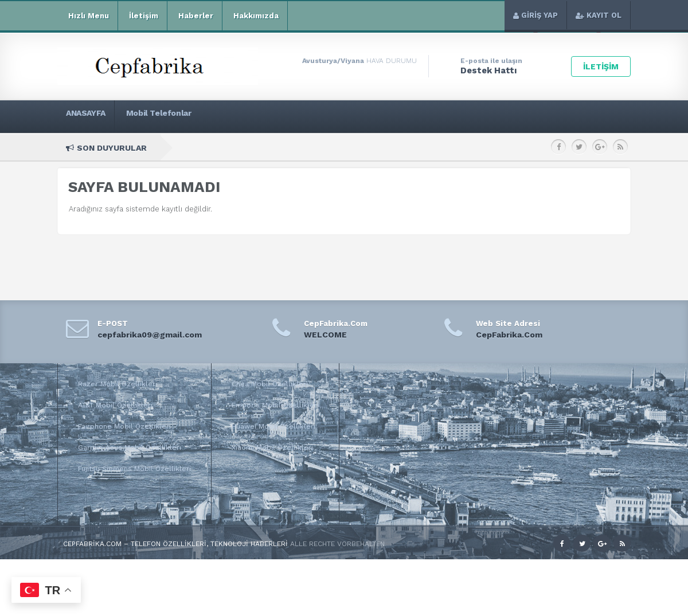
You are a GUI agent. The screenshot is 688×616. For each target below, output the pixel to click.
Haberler (195, 16)
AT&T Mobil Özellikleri (115, 405)
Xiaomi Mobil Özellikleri (272, 448)
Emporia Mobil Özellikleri (275, 405)
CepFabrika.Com (509, 335)
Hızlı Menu (87, 16)
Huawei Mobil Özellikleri (273, 426)
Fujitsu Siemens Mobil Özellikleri (134, 469)
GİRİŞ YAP (535, 15)
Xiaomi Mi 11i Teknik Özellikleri (430, 148)
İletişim (142, 16)
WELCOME (325, 335)
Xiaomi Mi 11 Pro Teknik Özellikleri (309, 148)
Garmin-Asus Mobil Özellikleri (130, 448)
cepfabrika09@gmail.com (150, 335)
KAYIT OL (599, 15)
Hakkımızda (255, 16)
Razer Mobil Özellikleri (118, 384)
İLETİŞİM (601, 66)
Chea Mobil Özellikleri (270, 384)
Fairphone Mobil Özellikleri (124, 426)
